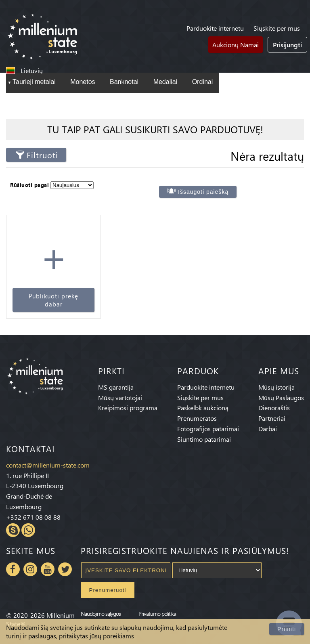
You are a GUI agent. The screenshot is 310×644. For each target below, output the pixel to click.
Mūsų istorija (276, 387)
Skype (13, 530)
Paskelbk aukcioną (203, 408)
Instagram (30, 569)
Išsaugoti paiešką (203, 192)
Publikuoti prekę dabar (53, 300)
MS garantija (116, 387)
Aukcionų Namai (236, 45)
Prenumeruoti (108, 590)
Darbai (268, 429)
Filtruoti (42, 155)
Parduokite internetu (215, 28)
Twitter (65, 569)
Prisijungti (287, 45)
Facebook (13, 569)
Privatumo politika (157, 613)
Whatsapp (28, 530)
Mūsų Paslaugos (281, 398)
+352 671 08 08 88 (33, 517)
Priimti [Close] (287, 629)
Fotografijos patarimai (208, 429)
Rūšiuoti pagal (29, 185)
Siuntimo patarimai (204, 439)
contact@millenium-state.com (48, 465)
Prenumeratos (197, 418)
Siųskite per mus (277, 28)
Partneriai (272, 418)
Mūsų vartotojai (120, 398)
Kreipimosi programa (128, 408)
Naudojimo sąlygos (101, 613)
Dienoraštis (274, 408)
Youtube (48, 569)
